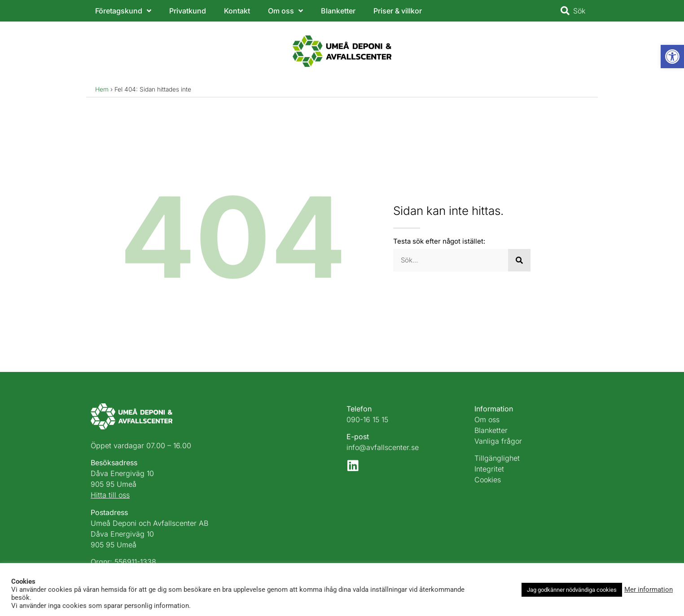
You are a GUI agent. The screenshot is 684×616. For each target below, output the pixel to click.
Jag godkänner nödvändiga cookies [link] (572, 590)
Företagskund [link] (123, 11)
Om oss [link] (285, 11)
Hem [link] (102, 89)
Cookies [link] (488, 480)
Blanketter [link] (338, 11)
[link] (672, 57)
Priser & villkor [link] (398, 11)
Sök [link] (579, 11)
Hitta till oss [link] (110, 495)
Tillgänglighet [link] (497, 458)
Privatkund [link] (188, 11)
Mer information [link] (649, 590)
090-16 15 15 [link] (367, 419)
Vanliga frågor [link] (498, 441)
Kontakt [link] (237, 11)
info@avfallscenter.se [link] (383, 447)
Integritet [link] (489, 469)
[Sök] (519, 260)
